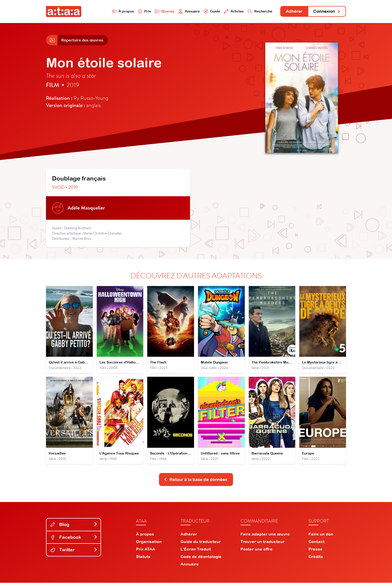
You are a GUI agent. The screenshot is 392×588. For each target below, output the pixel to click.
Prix (129, 12)
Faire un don (321, 539)
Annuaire (176, 12)
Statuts (143, 562)
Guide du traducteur (201, 547)
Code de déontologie (201, 562)
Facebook (74, 542)
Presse (315, 554)
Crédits (316, 562)
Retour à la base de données (195, 484)
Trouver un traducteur (262, 547)
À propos (106, 12)
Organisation (149, 547)
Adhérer (289, 12)
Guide (201, 12)
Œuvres (150, 12)
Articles (224, 12)
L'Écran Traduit (196, 554)
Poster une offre (256, 554)
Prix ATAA (146, 554)
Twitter (74, 555)
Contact (316, 547)
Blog (74, 530)
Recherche (252, 12)
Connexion (325, 12)
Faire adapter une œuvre (265, 539)
